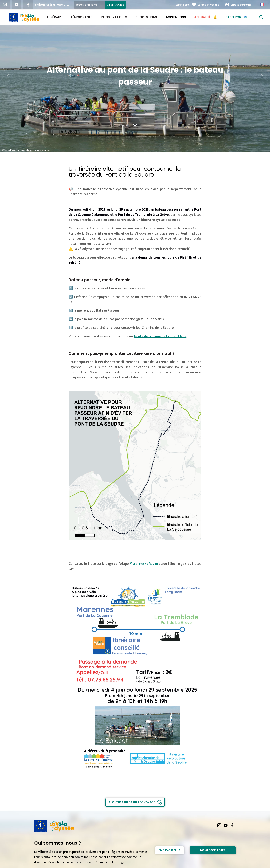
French (262, 4)
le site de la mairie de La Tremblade (160, 336)
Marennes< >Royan (144, 564)
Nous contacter (213, 850)
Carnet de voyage (208, 5)
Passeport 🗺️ (237, 17)
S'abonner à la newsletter (53, 5)
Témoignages (82, 17)
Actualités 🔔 (206, 17)
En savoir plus (170, 850)
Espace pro (182, 5)
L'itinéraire (53, 17)
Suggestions (146, 17)
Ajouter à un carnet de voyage (132, 802)
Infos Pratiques (114, 17)
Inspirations (176, 17)
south (135, 123)
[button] (9, 76)
